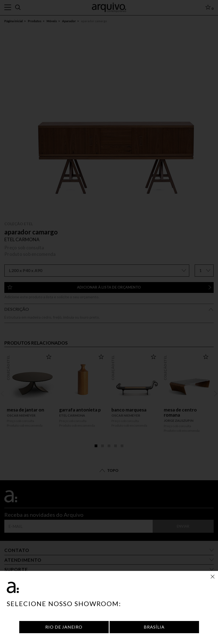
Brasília (154, 627)
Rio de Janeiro (64, 627)
